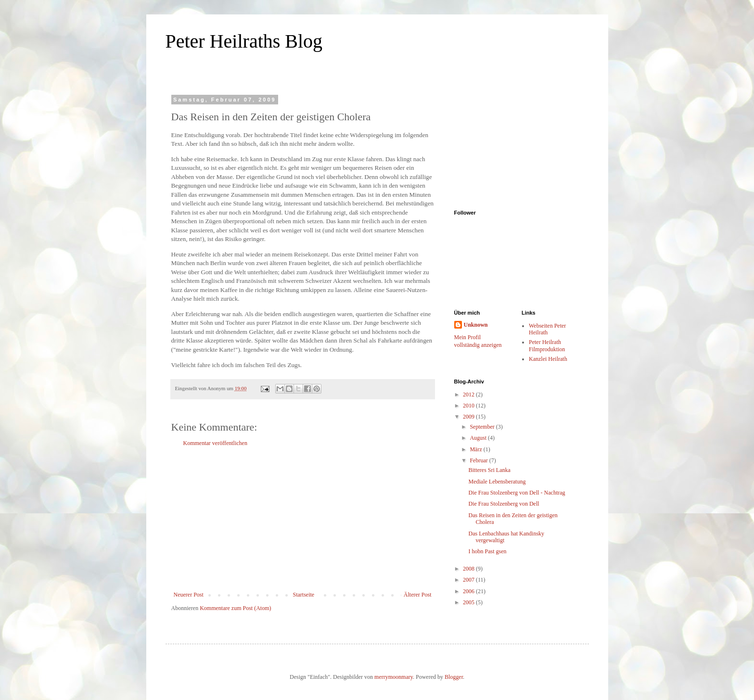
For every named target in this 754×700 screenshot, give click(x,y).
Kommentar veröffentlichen (215, 443)
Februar (479, 460)
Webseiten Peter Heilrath (547, 329)
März (476, 449)
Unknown (476, 325)
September (483, 427)
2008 (469, 569)
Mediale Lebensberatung (497, 482)
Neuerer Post (189, 595)
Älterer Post (418, 595)
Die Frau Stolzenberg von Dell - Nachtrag (517, 493)
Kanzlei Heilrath (548, 359)
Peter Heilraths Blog (244, 41)
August (479, 438)
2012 (469, 395)
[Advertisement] (303, 519)
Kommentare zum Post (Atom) (235, 608)
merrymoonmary (394, 677)
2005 (469, 602)
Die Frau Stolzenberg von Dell (504, 504)
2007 (469, 580)
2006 (469, 591)
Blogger (454, 677)
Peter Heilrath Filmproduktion (547, 345)
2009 (469, 417)
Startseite (304, 595)
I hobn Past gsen (487, 551)
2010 (469, 406)
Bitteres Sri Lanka (489, 470)
